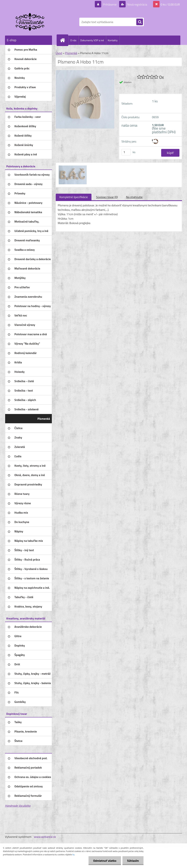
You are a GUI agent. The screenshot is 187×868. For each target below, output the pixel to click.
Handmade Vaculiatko (18, 806)
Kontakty (113, 40)
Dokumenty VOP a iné (92, 40)
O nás (73, 40)
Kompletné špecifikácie (74, 197)
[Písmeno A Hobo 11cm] (72, 166)
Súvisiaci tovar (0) (107, 197)
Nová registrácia (137, 4)
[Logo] (30, 22)
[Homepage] (64, 40)
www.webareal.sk (45, 837)
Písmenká (71, 53)
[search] (140, 22)
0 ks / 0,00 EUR (170, 4)
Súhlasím (133, 861)
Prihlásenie (110, 4)
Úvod (59, 53)
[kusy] (126, 152)
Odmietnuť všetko (105, 861)
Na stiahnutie (134, 197)
